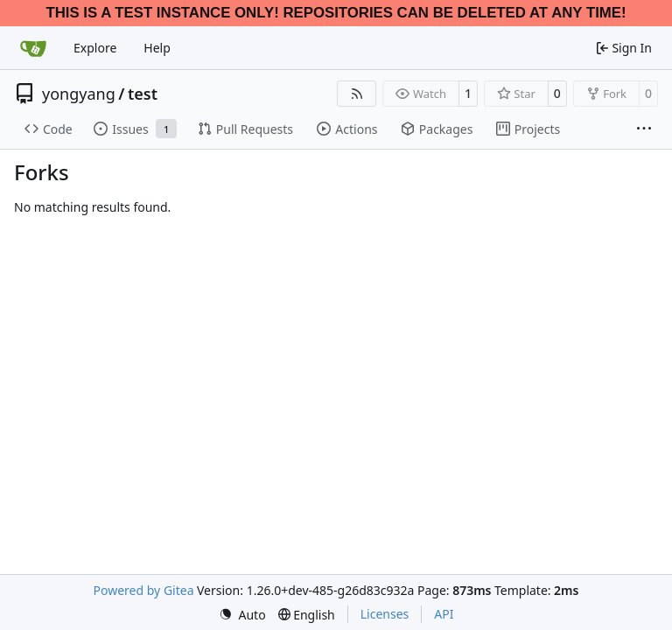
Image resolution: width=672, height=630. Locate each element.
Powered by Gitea (144, 590)
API (444, 614)
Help (157, 48)
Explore (95, 48)
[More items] (644, 129)
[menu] (242, 615)
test (143, 94)
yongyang (79, 94)
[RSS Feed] (357, 94)
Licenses (385, 614)
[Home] (33, 48)
